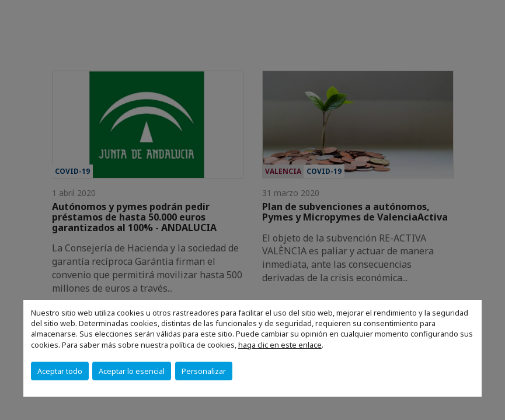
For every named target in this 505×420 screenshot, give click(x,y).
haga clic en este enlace (280, 345)
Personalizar (204, 371)
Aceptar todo (60, 371)
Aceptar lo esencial (132, 371)
